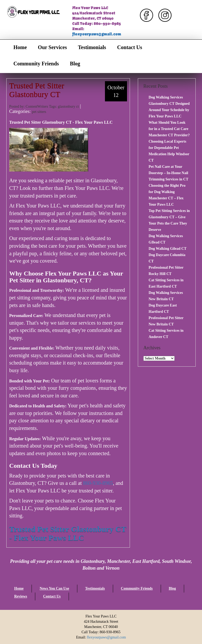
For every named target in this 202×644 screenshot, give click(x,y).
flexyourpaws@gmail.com (97, 34)
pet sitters (39, 112)
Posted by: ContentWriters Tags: (34, 107)
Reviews (21, 596)
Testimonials (92, 47)
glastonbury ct (68, 107)
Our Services (52, 47)
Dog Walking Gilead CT (168, 249)
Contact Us (130, 47)
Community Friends (36, 64)
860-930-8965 (98, 483)
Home (20, 47)
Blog (75, 64)
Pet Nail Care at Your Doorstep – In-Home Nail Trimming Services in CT (168, 173)
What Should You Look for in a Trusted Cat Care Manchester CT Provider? (169, 129)
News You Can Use (54, 588)
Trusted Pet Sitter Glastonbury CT (37, 90)
